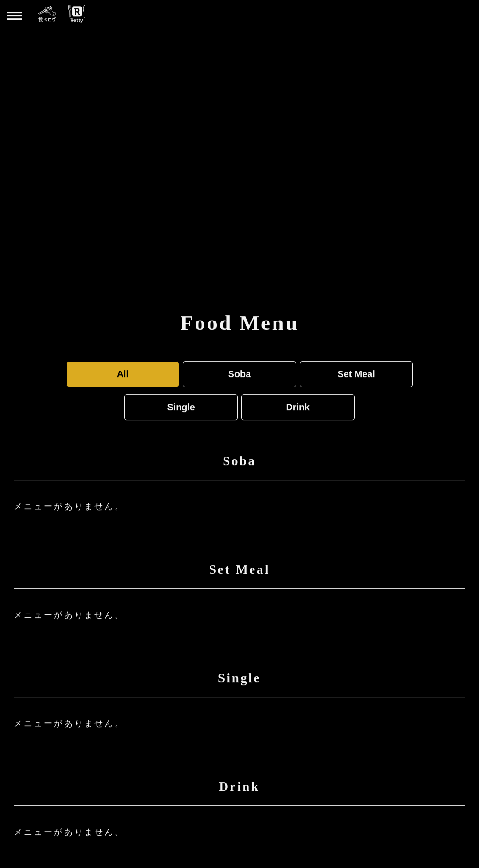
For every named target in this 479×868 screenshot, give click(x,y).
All (123, 373)
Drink (298, 407)
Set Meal (356, 373)
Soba (239, 373)
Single (181, 407)
